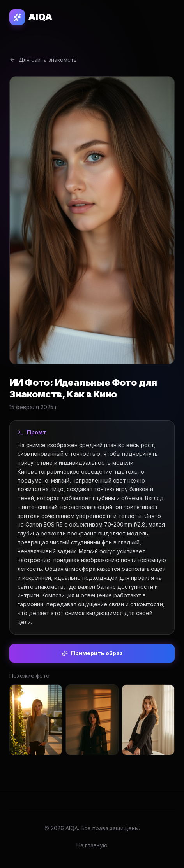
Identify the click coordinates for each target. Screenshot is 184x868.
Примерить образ (92, 653)
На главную (92, 845)
